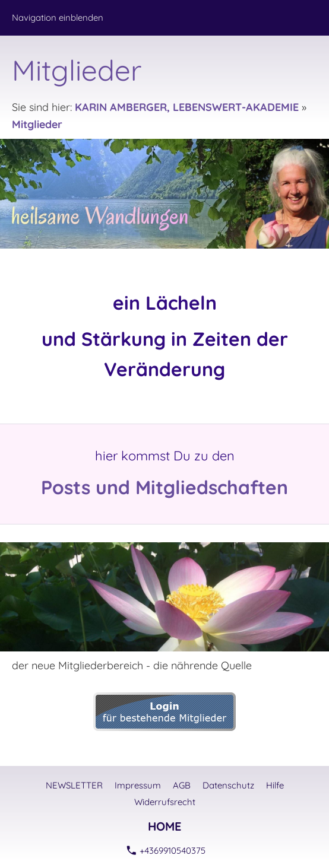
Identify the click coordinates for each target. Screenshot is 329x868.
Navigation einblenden (58, 18)
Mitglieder (37, 124)
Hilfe (275, 785)
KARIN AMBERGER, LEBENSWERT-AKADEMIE (187, 107)
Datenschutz (228, 785)
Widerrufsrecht (165, 802)
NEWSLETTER (74, 785)
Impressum (138, 785)
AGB (182, 785)
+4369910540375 (166, 850)
